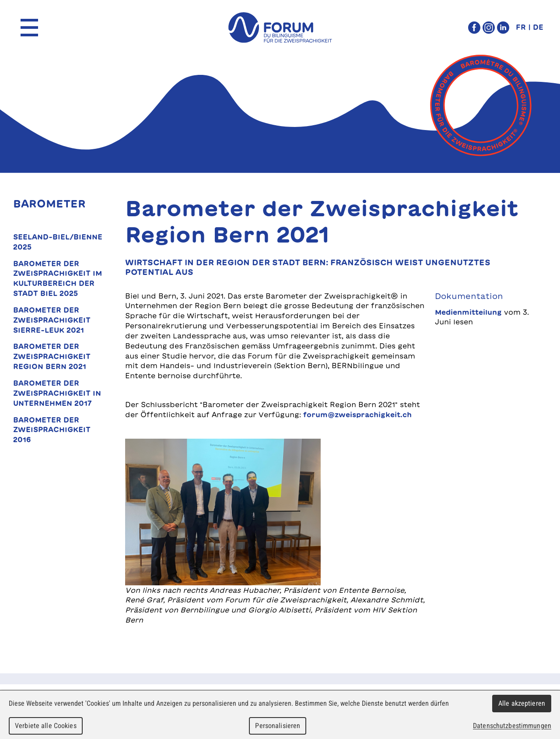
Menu (29, 28)
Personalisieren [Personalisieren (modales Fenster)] (278, 726)
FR (521, 27)
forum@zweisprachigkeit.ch (357, 415)
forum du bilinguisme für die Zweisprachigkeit (280, 28)
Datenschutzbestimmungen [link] (512, 726)
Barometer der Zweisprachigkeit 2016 (52, 430)
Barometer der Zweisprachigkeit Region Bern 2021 (52, 356)
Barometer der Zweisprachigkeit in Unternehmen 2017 (57, 393)
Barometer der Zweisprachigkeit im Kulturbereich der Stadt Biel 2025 (58, 279)
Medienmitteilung (468, 312)
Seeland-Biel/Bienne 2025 (58, 242)
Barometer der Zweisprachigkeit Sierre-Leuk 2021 (52, 320)
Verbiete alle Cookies (46, 726)
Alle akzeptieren (522, 703)
